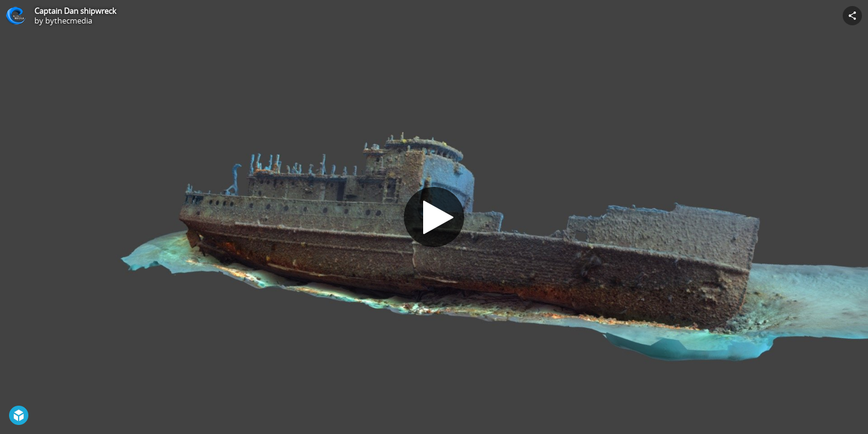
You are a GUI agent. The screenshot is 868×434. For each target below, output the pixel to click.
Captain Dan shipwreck (75, 11)
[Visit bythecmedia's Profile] (16, 16)
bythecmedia (69, 20)
